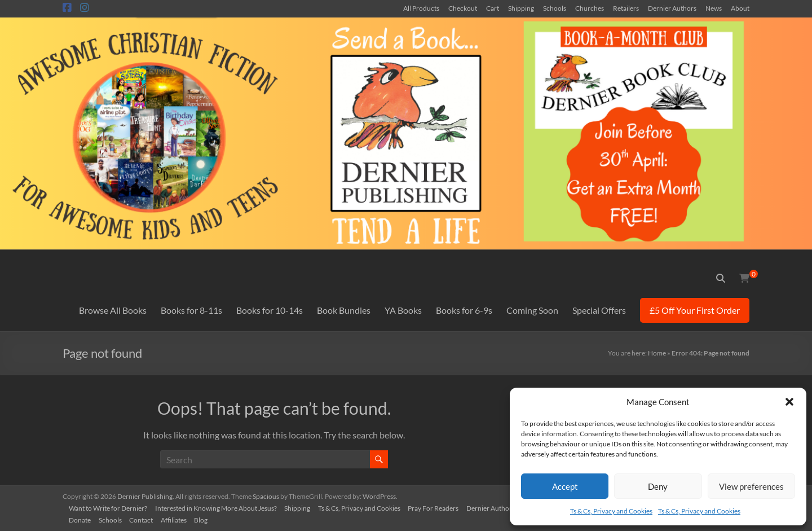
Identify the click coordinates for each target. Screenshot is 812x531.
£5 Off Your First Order (695, 310)
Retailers (626, 8)
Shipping (521, 8)
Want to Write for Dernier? (111, 506)
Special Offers (599, 310)
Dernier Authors (672, 8)
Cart (493, 8)
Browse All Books (113, 310)
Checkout (463, 8)
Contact (147, 518)
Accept (565, 486)
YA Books (403, 310)
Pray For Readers (442, 506)
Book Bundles (344, 310)
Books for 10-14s (270, 310)
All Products (421, 8)
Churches (590, 8)
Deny (658, 486)
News (714, 8)
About (740, 8)
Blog (209, 518)
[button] (789, 402)
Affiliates (180, 518)
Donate (83, 518)
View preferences (751, 486)
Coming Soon (532, 310)
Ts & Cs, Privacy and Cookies (611, 511)
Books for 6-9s (464, 310)
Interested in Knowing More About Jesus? (220, 506)
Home (657, 353)
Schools (555, 8)
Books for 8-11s (191, 310)
